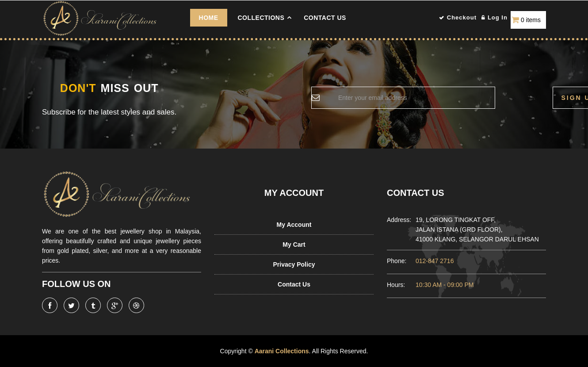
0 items (531, 20)
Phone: (397, 261)
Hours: (396, 285)
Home (209, 18)
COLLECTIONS (261, 18)
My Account (294, 225)
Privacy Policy (294, 264)
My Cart (294, 245)
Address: (397, 220)
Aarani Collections (281, 351)
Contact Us (325, 18)
